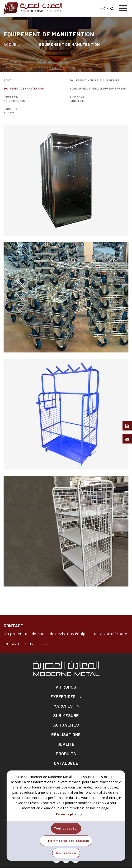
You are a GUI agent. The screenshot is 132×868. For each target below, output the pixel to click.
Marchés (63, 706)
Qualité (66, 744)
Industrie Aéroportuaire (15, 99)
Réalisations (66, 734)
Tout (7, 80)
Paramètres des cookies (69, 841)
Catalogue (66, 763)
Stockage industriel (77, 99)
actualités (66, 725)
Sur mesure (66, 716)
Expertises (63, 697)
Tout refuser (66, 853)
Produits (66, 754)
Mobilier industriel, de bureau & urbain (98, 88)
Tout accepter (66, 828)
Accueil (12, 44)
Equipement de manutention (24, 88)
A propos (66, 687)
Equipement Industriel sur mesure (94, 80)
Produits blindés (10, 111)
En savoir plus (19, 644)
